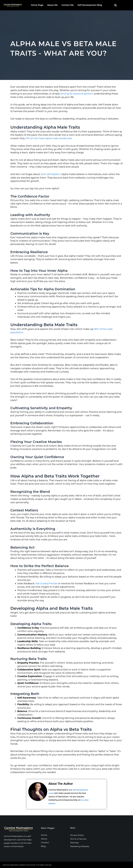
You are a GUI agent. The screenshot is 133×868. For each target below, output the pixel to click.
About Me (53, 5)
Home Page (37, 5)
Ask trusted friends (46, 583)
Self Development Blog (90, 5)
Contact (45, 842)
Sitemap (75, 842)
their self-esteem (51, 174)
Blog (43, 846)
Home (44, 835)
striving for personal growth (76, 94)
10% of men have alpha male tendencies (49, 138)
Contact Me (68, 5)
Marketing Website (80, 846)
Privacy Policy (77, 835)
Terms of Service (79, 839)
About (44, 839)
